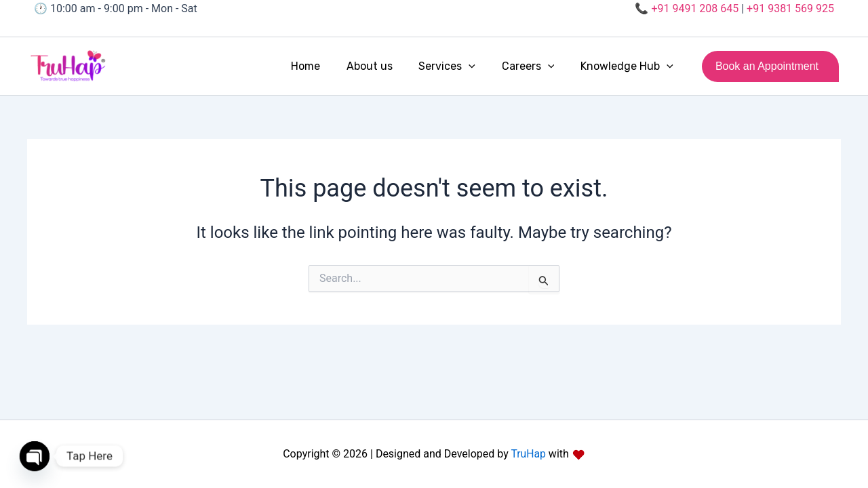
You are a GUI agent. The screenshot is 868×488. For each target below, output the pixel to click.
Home (326, 66)
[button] (480, 66)
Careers (535, 66)
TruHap (527, 454)
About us (385, 66)
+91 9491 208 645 (695, 8)
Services (458, 66)
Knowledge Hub (629, 66)
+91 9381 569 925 (790, 8)
